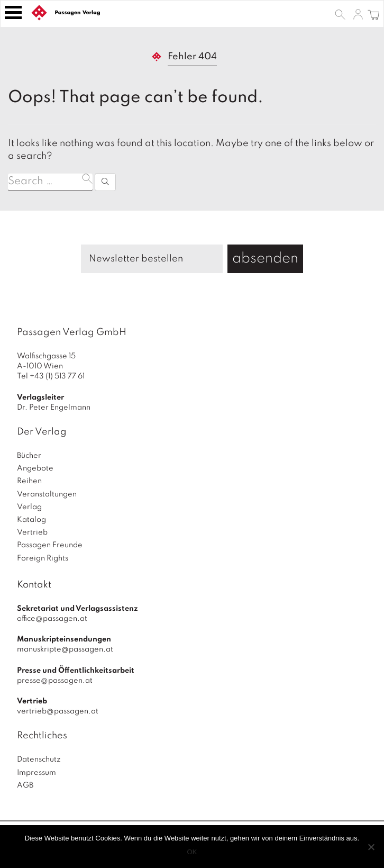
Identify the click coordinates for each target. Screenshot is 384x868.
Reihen (29, 481)
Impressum (36, 773)
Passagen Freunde (50, 545)
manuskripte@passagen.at (65, 649)
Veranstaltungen (47, 494)
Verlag (29, 507)
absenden (265, 259)
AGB (25, 785)
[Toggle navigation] (13, 12)
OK (192, 852)
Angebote (35, 468)
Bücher (29, 456)
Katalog (31, 520)
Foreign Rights (43, 558)
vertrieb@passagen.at (58, 711)
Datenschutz (39, 759)
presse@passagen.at (55, 681)
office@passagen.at (52, 619)
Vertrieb (32, 532)
